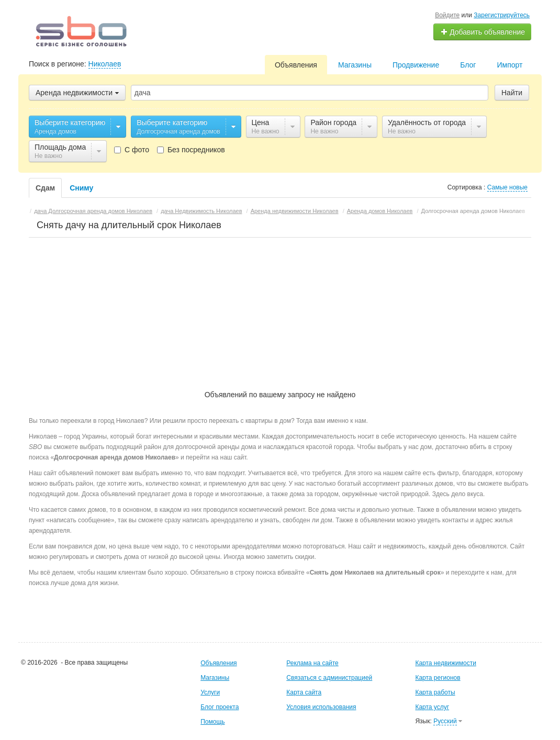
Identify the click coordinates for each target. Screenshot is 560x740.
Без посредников (191, 150)
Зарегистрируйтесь (502, 15)
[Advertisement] (280, 308)
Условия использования (321, 707)
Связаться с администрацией (329, 678)
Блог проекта (220, 707)
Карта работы (435, 692)
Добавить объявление (483, 32)
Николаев (105, 64)
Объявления (296, 65)
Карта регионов (438, 678)
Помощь (212, 722)
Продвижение (416, 65)
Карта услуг (432, 707)
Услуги (210, 692)
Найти (512, 93)
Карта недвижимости (445, 663)
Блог (468, 65)
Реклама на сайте (312, 663)
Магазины (355, 65)
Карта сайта (304, 692)
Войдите (447, 15)
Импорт (509, 65)
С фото (132, 150)
